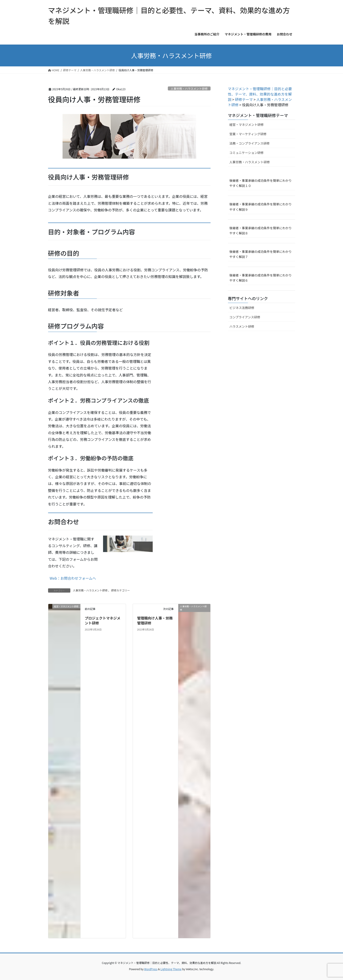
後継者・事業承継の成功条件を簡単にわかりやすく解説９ (261, 207)
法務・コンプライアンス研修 (250, 143)
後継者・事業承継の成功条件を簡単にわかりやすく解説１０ (261, 183)
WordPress (151, 969)
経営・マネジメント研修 (247, 125)
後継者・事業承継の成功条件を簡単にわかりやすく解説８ (261, 230)
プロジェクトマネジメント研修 (103, 620)
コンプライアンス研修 (245, 317)
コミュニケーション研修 (247, 153)
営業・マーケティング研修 (248, 134)
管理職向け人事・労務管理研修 (155, 620)
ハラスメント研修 (242, 326)
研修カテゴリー (120, 590)
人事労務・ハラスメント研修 (189, 89)
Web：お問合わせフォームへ (73, 578)
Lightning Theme (171, 969)
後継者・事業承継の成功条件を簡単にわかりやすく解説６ (261, 278)
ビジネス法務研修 (242, 308)
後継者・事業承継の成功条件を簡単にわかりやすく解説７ (261, 254)
